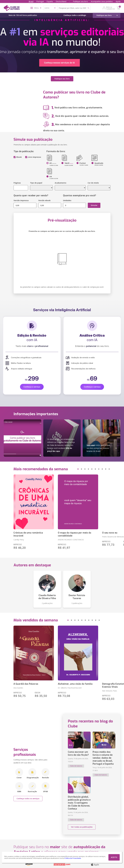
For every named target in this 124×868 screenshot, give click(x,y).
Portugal (40, 1)
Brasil (31, 1)
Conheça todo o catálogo (75, 15)
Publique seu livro (80, 1)
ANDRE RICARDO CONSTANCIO (71, 540)
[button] (73, 469)
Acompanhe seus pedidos (102, 1)
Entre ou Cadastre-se (110, 8)
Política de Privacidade (73, 858)
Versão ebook (44, 200)
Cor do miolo (93, 183)
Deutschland (61, 1)
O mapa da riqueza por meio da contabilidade (74, 534)
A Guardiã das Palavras (26, 684)
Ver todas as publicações (82, 827)
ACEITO (114, 857)
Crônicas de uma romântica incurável (28, 534)
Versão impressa (21, 200)
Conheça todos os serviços (28, 799)
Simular (94, 205)
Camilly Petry (19, 540)
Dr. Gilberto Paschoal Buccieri (70, 688)
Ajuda (118, 1)
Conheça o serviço (32, 387)
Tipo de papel (36, 183)
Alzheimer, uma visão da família (75, 684)
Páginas (17, 183)
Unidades (67, 200)
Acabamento (61, 183)
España (50, 1)
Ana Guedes (18, 688)
